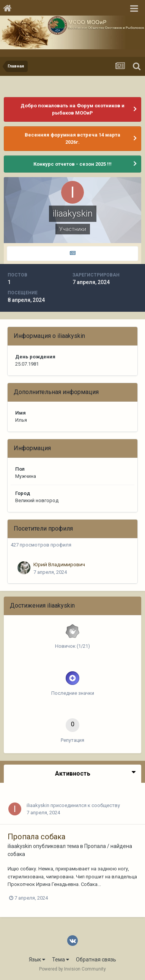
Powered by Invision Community (72, 969)
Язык (37, 960)
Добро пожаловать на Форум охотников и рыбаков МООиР (72, 109)
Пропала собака (36, 837)
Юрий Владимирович (59, 564)
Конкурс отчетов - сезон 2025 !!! (72, 164)
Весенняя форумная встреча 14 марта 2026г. (72, 139)
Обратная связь (96, 960)
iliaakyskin (38, 805)
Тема (61, 960)
